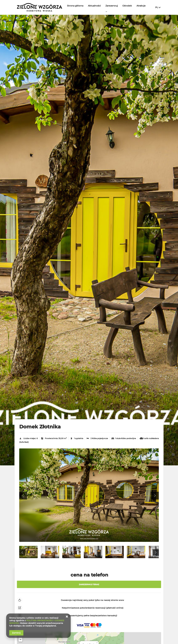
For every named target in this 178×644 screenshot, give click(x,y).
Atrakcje (141, 6)
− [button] (21, 640)
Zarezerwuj (112, 6)
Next (155, 496)
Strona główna (75, 6)
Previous (23, 496)
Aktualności (94, 6)
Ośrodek (127, 6)
